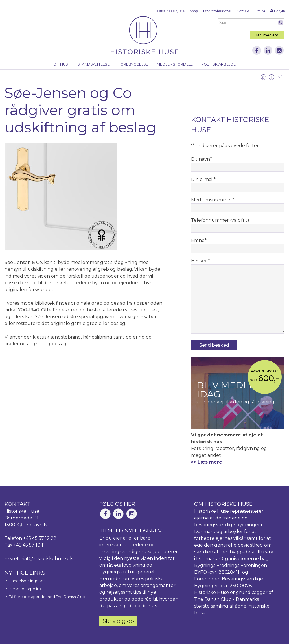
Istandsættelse (93, 64)
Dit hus (61, 64)
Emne (199, 240)
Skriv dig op (118, 621)
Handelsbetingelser (27, 581)
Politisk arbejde (218, 64)
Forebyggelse (133, 64)
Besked (201, 261)
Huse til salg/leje (171, 11)
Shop (194, 11)
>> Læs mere (207, 462)
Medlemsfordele (175, 64)
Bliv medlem (267, 35)
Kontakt (243, 11)
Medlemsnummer (213, 200)
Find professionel (217, 11)
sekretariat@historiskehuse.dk (39, 559)
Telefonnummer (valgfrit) (220, 220)
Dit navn (202, 159)
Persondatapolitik (25, 589)
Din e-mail (203, 179)
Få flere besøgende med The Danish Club (47, 597)
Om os (260, 11)
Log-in (278, 11)
